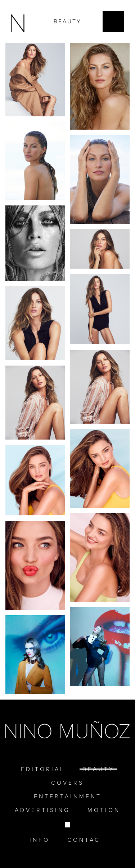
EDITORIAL (43, 769)
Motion (104, 810)
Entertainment (68, 796)
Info (40, 840)
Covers (67, 783)
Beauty (98, 769)
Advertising (42, 810)
